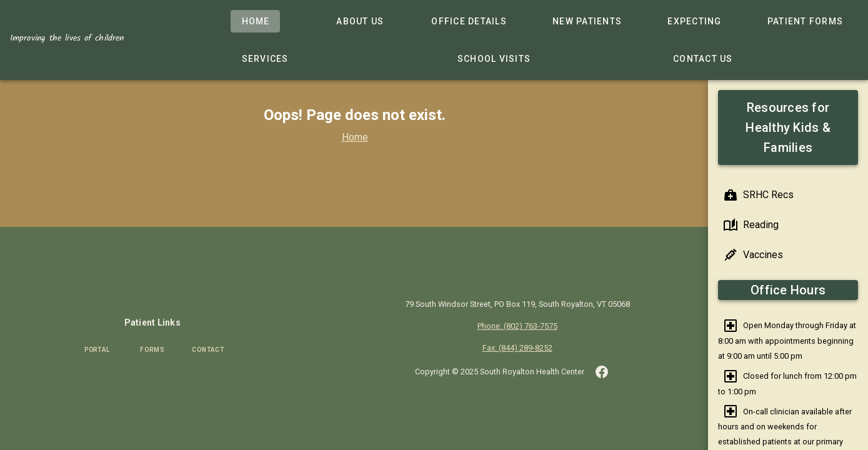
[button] (602, 371)
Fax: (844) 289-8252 (517, 348)
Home (354, 137)
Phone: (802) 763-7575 (517, 326)
